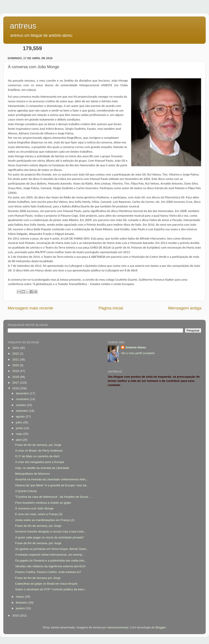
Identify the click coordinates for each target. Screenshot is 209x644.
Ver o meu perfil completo (138, 353)
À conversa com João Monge (34, 508)
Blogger (161, 627)
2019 (16, 371)
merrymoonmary (118, 627)
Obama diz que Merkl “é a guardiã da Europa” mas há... (52, 485)
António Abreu (136, 347)
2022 (16, 354)
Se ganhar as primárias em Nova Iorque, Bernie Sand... (52, 549)
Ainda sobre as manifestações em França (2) (45, 520)
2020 (16, 365)
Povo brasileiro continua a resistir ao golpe (43, 503)
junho (20, 428)
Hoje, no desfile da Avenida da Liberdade (42, 468)
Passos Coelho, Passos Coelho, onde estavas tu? (48, 572)
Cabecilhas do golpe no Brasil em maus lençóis (46, 584)
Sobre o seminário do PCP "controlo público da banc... (51, 589)
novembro (23, 399)
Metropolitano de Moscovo (33, 474)
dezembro (23, 393)
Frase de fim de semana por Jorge (38, 578)
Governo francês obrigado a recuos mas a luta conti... (50, 531)
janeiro (21, 608)
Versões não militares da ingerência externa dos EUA (50, 566)
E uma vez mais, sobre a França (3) (39, 514)
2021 (16, 360)
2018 (16, 377)
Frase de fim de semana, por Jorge (38, 445)
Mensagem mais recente (30, 308)
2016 (16, 388)
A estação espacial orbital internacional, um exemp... (50, 555)
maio (19, 434)
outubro (21, 405)
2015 (16, 616)
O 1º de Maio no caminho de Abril (37, 456)
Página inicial (111, 308)
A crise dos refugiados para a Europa (40, 462)
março (20, 597)
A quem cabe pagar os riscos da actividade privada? (50, 537)
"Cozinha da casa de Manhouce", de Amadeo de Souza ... (53, 497)
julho (19, 422)
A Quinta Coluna (26, 491)
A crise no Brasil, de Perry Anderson (39, 451)
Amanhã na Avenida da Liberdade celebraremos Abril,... (52, 479)
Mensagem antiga (185, 308)
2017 (16, 383)
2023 (16, 348)
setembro (22, 411)
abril (19, 440)
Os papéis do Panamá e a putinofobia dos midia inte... (51, 561)
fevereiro (22, 603)
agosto (21, 416)
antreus (23, 26)
